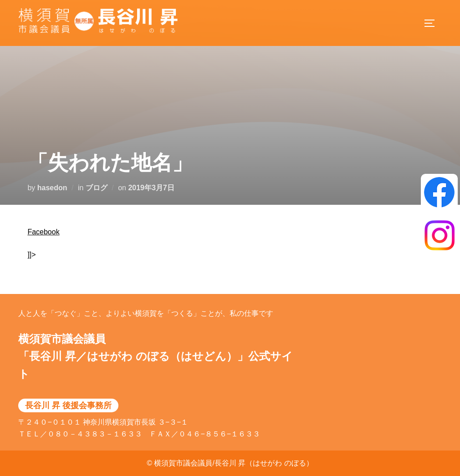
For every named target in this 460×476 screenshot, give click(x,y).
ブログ (97, 188)
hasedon (52, 188)
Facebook (43, 232)
